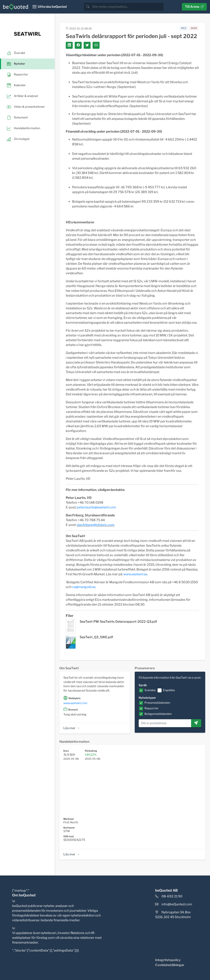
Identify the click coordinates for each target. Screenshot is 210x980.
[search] (127, 7)
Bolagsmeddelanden (158, 714)
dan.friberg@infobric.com (96, 525)
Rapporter (151, 708)
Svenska (150, 690)
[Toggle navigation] (49, 7)
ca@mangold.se (84, 587)
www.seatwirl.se (135, 574)
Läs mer (72, 728)
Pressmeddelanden (157, 703)
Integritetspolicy (168, 960)
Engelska (169, 690)
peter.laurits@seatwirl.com (96, 507)
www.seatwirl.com (75, 703)
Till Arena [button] (194, 7)
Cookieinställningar (170, 965)
